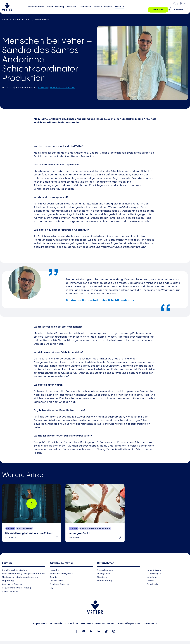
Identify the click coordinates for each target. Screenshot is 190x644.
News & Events (154, 570)
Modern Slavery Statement (98, 624)
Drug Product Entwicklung (15, 570)
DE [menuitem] (184, 4)
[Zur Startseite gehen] (7, 7)
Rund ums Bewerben (60, 584)
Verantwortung (55, 10)
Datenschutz (58, 624)
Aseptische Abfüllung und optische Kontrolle (23, 574)
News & (103, 10)
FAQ (52, 588)
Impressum (40, 624)
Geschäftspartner (129, 624)
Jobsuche (158, 10)
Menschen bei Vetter (62, 88)
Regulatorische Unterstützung (16, 588)
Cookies (73, 624)
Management (104, 574)
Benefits (54, 577)
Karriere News (42, 20)
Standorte (85, 10)
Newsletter (152, 577)
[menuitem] (36, 10)
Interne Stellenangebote (61, 574)
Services (72, 10)
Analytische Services (12, 584)
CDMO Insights (154, 574)
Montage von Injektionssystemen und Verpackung (20, 579)
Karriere (119, 10)
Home (5, 20)
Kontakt (179, 10)
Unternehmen (36, 10)
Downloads (152, 584)
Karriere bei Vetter (22, 20)
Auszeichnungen (105, 570)
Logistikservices (10, 591)
